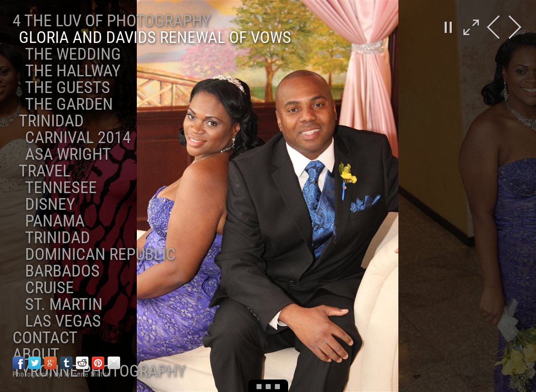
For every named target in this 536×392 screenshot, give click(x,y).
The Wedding (73, 54)
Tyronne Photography (99, 371)
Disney (50, 204)
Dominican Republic (100, 254)
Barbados (62, 271)
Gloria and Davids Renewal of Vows (155, 37)
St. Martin (64, 304)
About (36, 354)
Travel (45, 171)
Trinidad (51, 121)
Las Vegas (63, 321)
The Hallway (73, 71)
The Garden (69, 104)
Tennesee (61, 187)
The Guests (68, 87)
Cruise (49, 288)
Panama (55, 221)
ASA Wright (68, 154)
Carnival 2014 (78, 137)
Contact (45, 338)
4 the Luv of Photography (112, 21)
